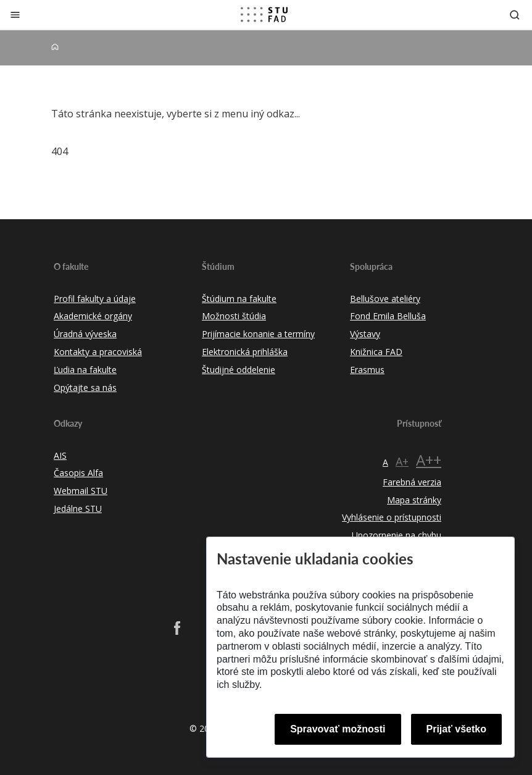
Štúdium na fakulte (239, 299)
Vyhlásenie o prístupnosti (392, 517)
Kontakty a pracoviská (98, 352)
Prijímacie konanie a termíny (258, 334)
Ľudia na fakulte (85, 370)
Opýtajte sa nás (85, 387)
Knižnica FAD (376, 352)
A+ (402, 461)
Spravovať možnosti (338, 729)
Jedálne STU (78, 509)
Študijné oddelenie (239, 370)
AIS (60, 455)
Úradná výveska (85, 334)
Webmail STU (81, 491)
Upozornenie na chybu (397, 535)
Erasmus (367, 370)
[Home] (55, 47)
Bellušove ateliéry (385, 299)
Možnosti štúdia (234, 316)
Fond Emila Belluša (388, 316)
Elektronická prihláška (245, 352)
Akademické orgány (93, 316)
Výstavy (365, 334)
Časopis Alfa (78, 473)
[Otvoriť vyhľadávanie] (515, 15)
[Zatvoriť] (15, 15)
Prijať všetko (457, 729)
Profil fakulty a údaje (95, 299)
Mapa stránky (414, 500)
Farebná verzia (412, 482)
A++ (429, 460)
